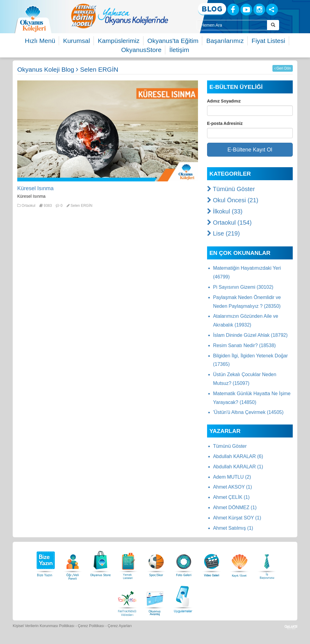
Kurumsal (76, 41)
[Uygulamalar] (183, 598)
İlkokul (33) (225, 211)
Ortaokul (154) (229, 223)
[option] (120, 16)
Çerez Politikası (91, 626)
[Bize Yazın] (45, 562)
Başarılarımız (225, 41)
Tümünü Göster (231, 189)
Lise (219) (224, 233)
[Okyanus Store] (101, 562)
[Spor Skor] (156, 562)
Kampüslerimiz (119, 41)
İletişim (179, 50)
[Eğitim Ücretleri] (239, 562)
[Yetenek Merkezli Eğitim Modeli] (120, 16)
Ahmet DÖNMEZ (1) (235, 507)
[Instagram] (259, 10)
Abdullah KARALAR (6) (238, 456)
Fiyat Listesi (268, 41)
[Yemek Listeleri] (128, 562)
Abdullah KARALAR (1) (238, 467)
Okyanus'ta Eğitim (173, 41)
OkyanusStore (141, 50)
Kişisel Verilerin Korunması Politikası (44, 626)
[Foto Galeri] (184, 562)
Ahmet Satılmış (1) (233, 528)
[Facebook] (233, 10)
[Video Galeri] (212, 562)
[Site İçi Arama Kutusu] (232, 25)
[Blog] (212, 9)
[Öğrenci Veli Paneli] (73, 562)
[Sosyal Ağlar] (272, 10)
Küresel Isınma (35, 188)
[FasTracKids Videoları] (127, 598)
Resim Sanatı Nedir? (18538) (244, 345)
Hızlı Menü (40, 41)
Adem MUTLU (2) (232, 477)
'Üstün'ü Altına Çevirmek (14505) (248, 412)
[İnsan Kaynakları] (267, 562)
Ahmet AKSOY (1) (233, 487)
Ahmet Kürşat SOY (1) (237, 518)
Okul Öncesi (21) (233, 200)
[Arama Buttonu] (273, 25)
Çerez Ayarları (120, 626)
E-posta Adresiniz (225, 123)
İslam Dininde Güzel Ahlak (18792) (250, 335)
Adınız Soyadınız (224, 101)
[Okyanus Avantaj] (155, 598)
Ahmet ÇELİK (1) (231, 497)
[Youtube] (246, 10)
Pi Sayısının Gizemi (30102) (243, 287)
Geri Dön (283, 68)
